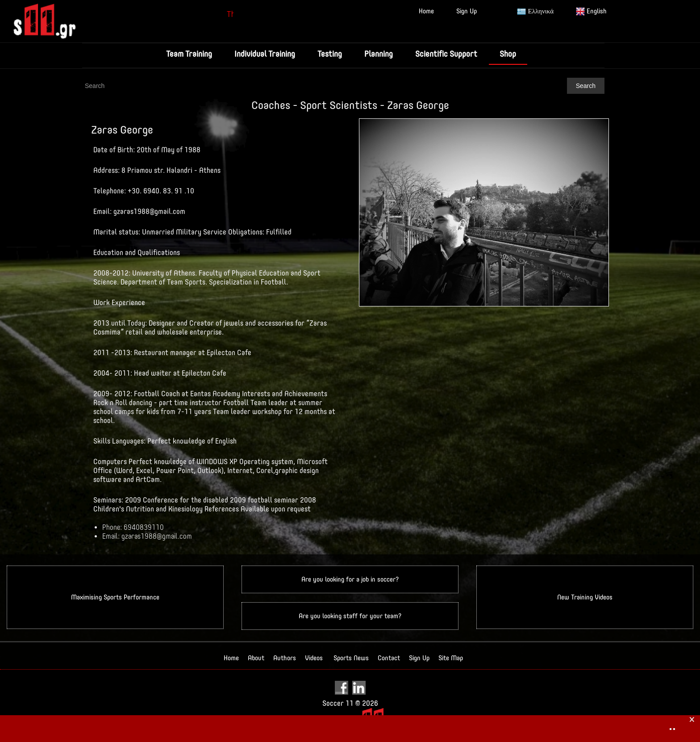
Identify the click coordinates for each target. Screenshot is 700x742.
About (256, 658)
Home (426, 11)
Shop (508, 54)
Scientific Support (446, 54)
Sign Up (467, 11)
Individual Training (265, 54)
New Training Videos (585, 597)
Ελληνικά (535, 12)
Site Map (451, 658)
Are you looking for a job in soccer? (350, 579)
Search (586, 86)
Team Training (189, 54)
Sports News (351, 658)
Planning (379, 54)
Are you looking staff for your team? (350, 616)
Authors (285, 658)
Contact (389, 658)
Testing (330, 54)
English (591, 12)
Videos (314, 658)
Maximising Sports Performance (115, 597)
